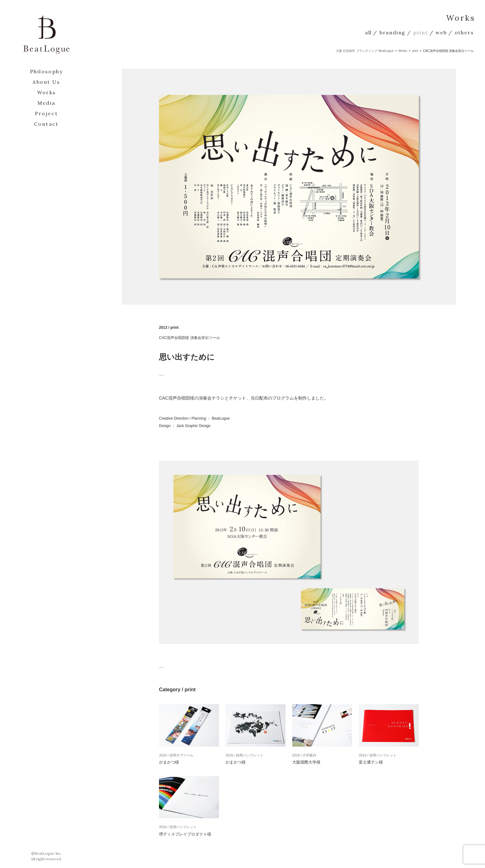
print (421, 32)
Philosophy (46, 71)
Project (47, 113)
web (441, 32)
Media (47, 103)
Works (47, 92)
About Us (46, 82)
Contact (46, 124)
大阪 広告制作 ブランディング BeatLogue (365, 51)
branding (393, 32)
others (464, 32)
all (368, 32)
